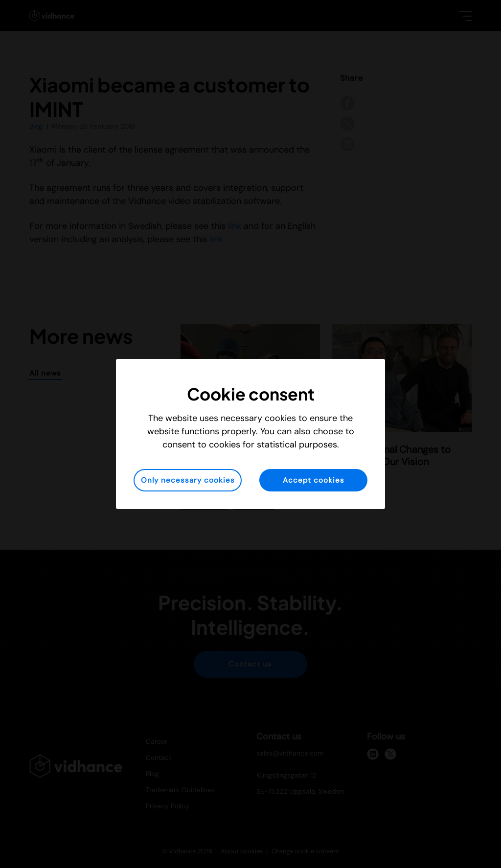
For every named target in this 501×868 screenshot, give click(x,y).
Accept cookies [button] (314, 480)
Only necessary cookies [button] (188, 480)
